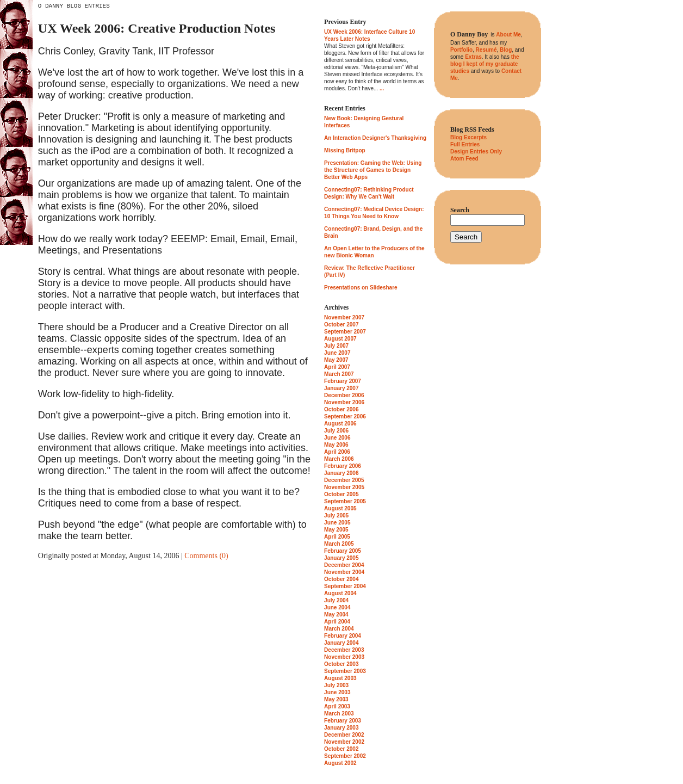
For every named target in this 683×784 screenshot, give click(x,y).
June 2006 (337, 438)
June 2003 (337, 692)
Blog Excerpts (468, 137)
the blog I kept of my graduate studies (485, 64)
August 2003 (340, 678)
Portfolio (461, 50)
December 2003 (344, 650)
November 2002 (344, 742)
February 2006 (343, 466)
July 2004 (336, 600)
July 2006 (336, 431)
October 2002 (341, 749)
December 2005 (344, 480)
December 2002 (344, 735)
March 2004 (339, 629)
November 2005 (344, 487)
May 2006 (336, 445)
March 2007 (339, 374)
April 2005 (337, 537)
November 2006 (344, 402)
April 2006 (337, 452)
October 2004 (341, 579)
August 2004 (340, 593)
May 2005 (336, 530)
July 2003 (336, 685)
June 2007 (337, 353)
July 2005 (336, 516)
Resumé (486, 50)
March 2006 (339, 459)
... (382, 88)
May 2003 (336, 699)
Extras (473, 57)
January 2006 (341, 473)
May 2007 (336, 360)
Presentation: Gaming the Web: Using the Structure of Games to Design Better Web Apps (373, 170)
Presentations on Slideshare (361, 288)
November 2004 (344, 572)
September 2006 (345, 416)
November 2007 (344, 317)
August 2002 (340, 763)
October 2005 (341, 494)
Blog (506, 50)
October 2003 (341, 664)
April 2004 (337, 622)
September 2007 (345, 332)
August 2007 (340, 339)
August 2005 (340, 508)
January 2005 (341, 558)
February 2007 (343, 381)
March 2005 (339, 544)
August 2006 (340, 424)
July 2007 (336, 346)
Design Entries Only (476, 152)
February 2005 (343, 551)
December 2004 (344, 565)
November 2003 (344, 657)
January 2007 (341, 388)
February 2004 (343, 636)
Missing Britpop (345, 150)
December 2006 (344, 395)
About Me (508, 35)
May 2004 (336, 615)
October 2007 (341, 325)
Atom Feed (464, 159)
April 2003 (337, 706)
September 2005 (345, 501)
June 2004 (337, 607)
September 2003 (345, 671)
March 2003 (339, 714)
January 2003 (341, 728)
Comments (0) (206, 556)
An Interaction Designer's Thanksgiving (375, 138)
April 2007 (337, 367)
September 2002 (345, 756)
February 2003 (343, 721)
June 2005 (337, 523)
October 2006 (341, 409)
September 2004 (345, 586)
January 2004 (341, 643)
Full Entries (465, 144)
